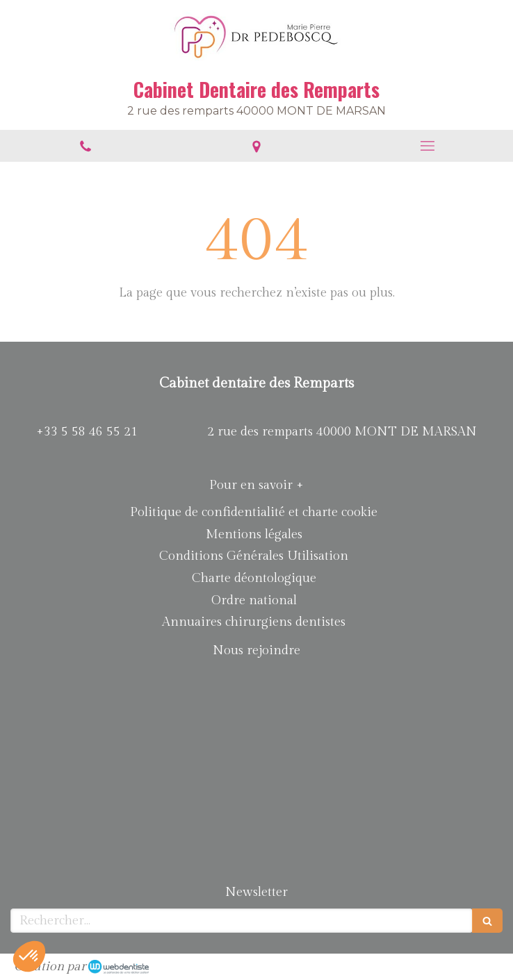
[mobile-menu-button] (427, 146)
